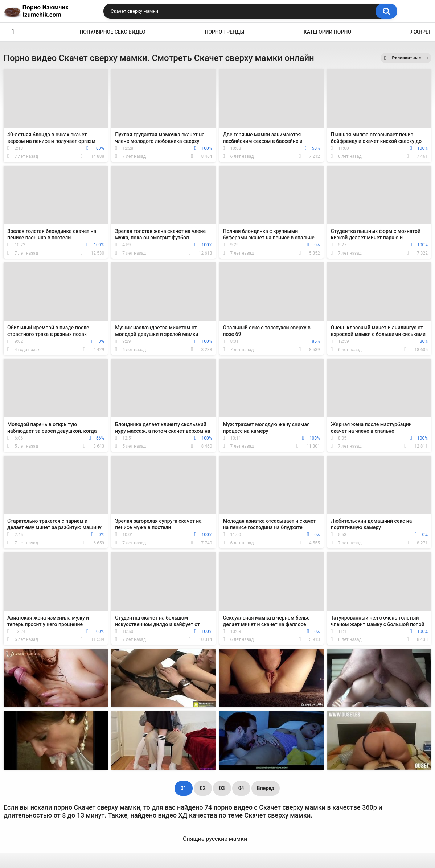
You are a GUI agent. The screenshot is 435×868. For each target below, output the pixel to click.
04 (241, 788)
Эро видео (13, 32)
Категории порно (327, 32)
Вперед (266, 788)
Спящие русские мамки (215, 839)
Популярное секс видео (112, 32)
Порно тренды (224, 32)
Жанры (420, 32)
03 (222, 788)
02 (203, 788)
